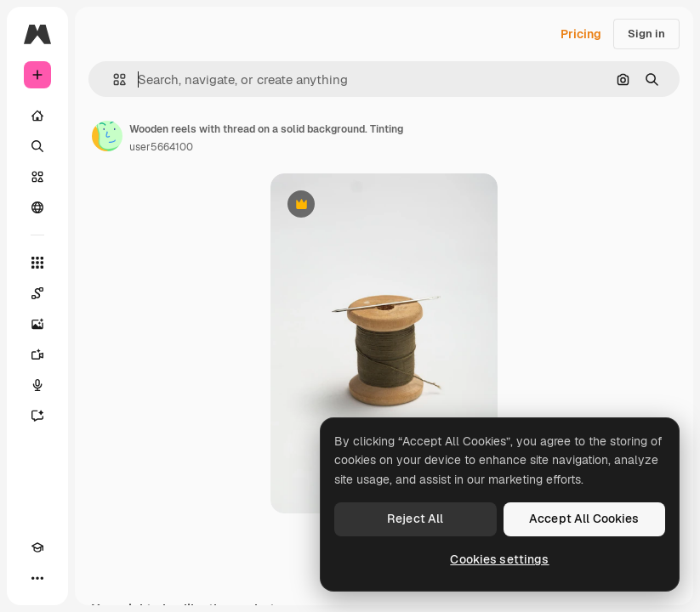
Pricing (581, 34)
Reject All (415, 518)
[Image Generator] (37, 324)
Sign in (646, 34)
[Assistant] (37, 416)
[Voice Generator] (37, 385)
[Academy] (37, 547)
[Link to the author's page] (107, 136)
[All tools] (37, 263)
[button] (113, 79)
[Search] (37, 146)
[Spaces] (37, 293)
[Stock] (37, 177)
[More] (37, 578)
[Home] (37, 116)
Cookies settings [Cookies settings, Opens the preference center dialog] (499, 559)
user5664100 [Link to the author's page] (161, 147)
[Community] (37, 207)
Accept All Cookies (584, 518)
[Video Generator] (37, 354)
